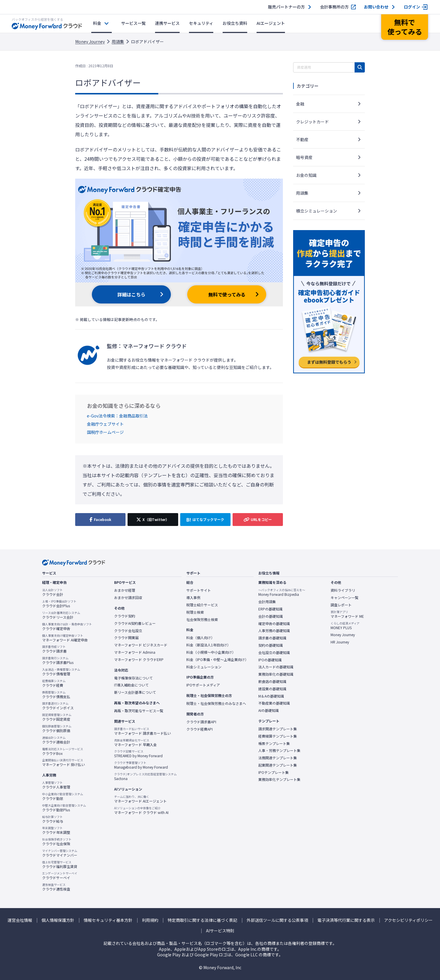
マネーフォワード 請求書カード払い (142, 731)
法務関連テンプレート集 (278, 758)
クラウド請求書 (54, 649)
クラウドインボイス (58, 706)
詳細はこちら (131, 294)
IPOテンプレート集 (274, 772)
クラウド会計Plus (59, 604)
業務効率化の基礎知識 (276, 674)
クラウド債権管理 (61, 672)
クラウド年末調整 (56, 830)
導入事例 (193, 598)
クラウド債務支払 (56, 695)
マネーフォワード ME (347, 614)
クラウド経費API (200, 729)
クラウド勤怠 (63, 796)
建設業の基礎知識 (272, 689)
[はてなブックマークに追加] (205, 520)
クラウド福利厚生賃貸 (60, 865)
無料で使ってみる (227, 294)
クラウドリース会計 (61, 615)
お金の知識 (306, 175)
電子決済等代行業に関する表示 (346, 920)
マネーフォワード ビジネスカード (141, 645)
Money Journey (90, 42)
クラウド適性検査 (56, 887)
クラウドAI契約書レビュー (135, 623)
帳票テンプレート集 (274, 743)
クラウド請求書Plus (58, 660)
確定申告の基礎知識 (274, 624)
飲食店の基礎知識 (272, 681)
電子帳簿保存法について (133, 678)
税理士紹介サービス (202, 605)
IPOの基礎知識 (270, 660)
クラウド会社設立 (128, 631)
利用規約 (150, 920)
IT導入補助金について (131, 685)
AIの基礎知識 (269, 710)
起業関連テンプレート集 (278, 765)
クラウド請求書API (201, 722)
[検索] (360, 67)
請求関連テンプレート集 (278, 729)
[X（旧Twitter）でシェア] (153, 520)
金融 (300, 104)
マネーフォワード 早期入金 (135, 743)
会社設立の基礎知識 (274, 653)
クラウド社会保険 (57, 842)
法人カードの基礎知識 (276, 667)
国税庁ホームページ (105, 432)
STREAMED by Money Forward (138, 754)
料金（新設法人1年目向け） (208, 645)
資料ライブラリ (343, 590)
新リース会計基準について (135, 692)
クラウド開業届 (126, 638)
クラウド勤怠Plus (64, 808)
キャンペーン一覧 (344, 598)
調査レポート (341, 605)
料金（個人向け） (200, 638)
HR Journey (340, 642)
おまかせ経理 (125, 590)
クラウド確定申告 (67, 627)
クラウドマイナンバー (60, 853)
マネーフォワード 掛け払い (63, 762)
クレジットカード (312, 122)
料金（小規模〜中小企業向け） (211, 652)
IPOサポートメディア (203, 685)
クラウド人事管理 (56, 785)
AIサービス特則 (220, 931)
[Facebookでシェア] (100, 520)
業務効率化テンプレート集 (279, 779)
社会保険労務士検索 (202, 620)
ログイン (412, 7)
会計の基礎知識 (271, 616)
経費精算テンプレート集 (278, 736)
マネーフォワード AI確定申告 (65, 638)
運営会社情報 (20, 920)
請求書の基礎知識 (272, 638)
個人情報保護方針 (58, 920)
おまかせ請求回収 (128, 598)
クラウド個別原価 (57, 729)
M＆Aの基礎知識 (271, 696)
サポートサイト (199, 590)
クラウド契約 (125, 616)
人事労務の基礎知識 (274, 631)
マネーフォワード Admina (135, 652)
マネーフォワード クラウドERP (139, 660)
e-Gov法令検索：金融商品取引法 (117, 416)
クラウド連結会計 (56, 740)
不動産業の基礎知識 (274, 703)
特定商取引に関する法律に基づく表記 (202, 920)
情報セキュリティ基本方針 (108, 920)
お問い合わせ (376, 7)
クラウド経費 (54, 683)
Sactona (145, 777)
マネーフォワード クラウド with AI (141, 810)
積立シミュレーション (317, 211)
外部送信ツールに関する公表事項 (277, 920)
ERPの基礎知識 (270, 609)
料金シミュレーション (204, 667)
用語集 (118, 42)
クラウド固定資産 (57, 717)
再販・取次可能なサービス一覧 (139, 711)
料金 (97, 23)
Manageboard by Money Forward (141, 765)
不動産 (302, 139)
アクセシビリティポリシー (408, 920)
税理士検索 (195, 612)
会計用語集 (267, 602)
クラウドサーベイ (60, 876)
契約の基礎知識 (271, 645)
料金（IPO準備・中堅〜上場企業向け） (217, 660)
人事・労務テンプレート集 (279, 750)
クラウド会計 (53, 592)
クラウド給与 (53, 819)
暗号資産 (304, 157)
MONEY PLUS (345, 626)
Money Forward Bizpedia (282, 592)
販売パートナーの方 (286, 7)
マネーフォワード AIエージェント (140, 799)
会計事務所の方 (334, 7)
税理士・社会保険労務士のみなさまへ (216, 703)
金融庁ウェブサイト (105, 424)
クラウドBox (63, 751)
